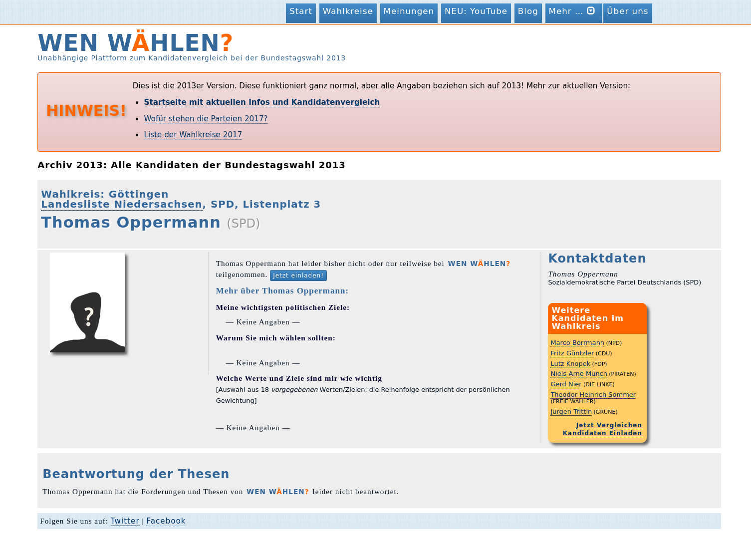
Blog (528, 11)
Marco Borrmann (577, 343)
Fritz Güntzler (572, 353)
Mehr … (574, 11)
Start (301, 11)
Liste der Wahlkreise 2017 (193, 135)
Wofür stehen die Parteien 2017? (206, 119)
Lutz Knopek (570, 364)
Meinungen (409, 11)
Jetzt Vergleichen (609, 425)
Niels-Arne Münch (579, 374)
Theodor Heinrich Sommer (593, 395)
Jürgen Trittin (571, 412)
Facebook (166, 521)
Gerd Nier (566, 384)
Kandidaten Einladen (603, 433)
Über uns (627, 11)
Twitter (125, 521)
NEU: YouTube (476, 11)
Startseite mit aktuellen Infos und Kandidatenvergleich (262, 102)
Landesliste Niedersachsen (122, 204)
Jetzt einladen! (298, 276)
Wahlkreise (348, 11)
